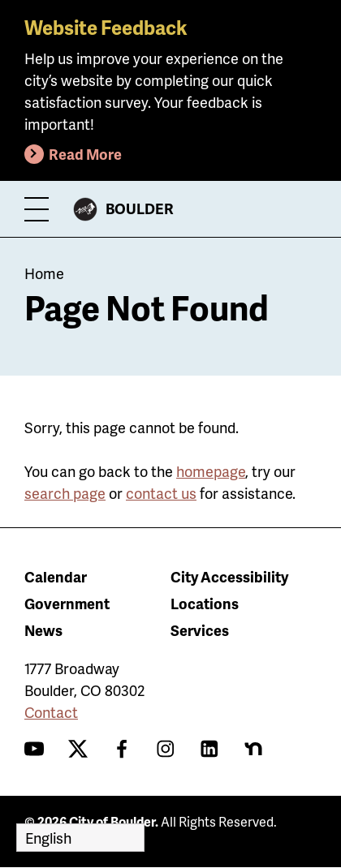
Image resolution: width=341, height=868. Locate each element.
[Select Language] (80, 838)
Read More (85, 154)
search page (65, 493)
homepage (211, 471)
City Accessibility (229, 576)
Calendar (56, 576)
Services (200, 630)
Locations (205, 603)
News (43, 630)
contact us (161, 493)
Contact (51, 712)
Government (67, 603)
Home (44, 273)
